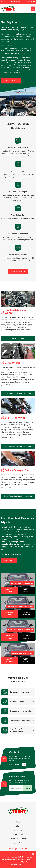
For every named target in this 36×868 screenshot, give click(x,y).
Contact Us (18, 835)
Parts (18, 822)
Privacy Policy (18, 843)
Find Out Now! (18, 339)
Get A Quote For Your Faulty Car (18, 446)
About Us (18, 830)
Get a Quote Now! (11, 81)
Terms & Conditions (18, 839)
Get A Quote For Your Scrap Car (18, 394)
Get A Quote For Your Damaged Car (18, 496)
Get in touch (14, 764)
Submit (27, 788)
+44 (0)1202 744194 (14, 2)
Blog (18, 826)
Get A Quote (9, 561)
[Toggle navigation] (33, 9)
